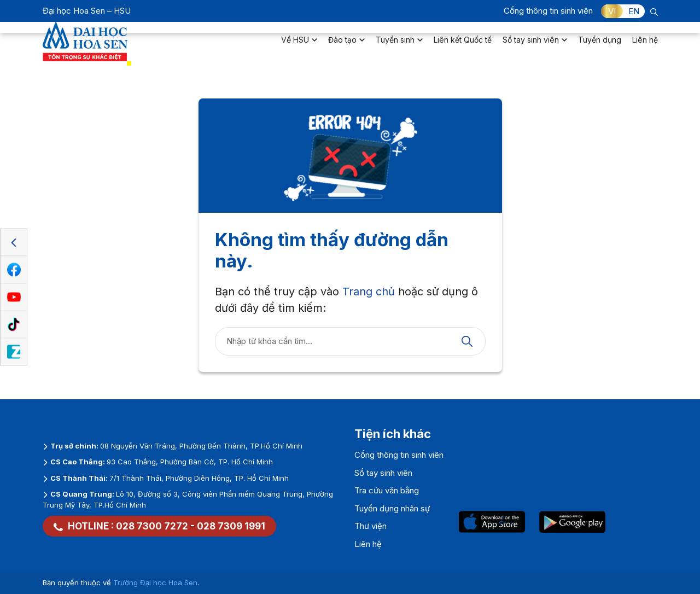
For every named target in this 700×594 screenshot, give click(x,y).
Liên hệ (645, 47)
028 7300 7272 (152, 526)
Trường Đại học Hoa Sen (155, 583)
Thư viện (371, 526)
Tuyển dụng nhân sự (392, 508)
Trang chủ (369, 292)
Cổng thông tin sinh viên (548, 11)
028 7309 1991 (231, 526)
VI (612, 11)
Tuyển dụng (600, 47)
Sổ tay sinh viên (535, 47)
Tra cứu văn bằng (387, 490)
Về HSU (299, 47)
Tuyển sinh (399, 47)
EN (634, 11)
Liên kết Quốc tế (463, 47)
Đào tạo (346, 47)
